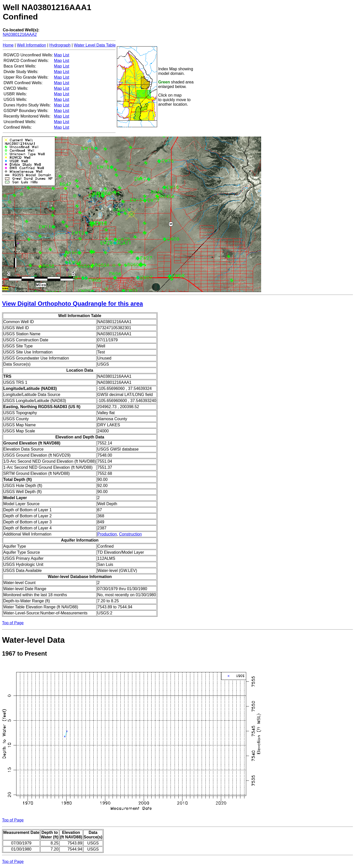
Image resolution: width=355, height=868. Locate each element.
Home (8, 45)
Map (58, 55)
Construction (130, 534)
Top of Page (13, 623)
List (66, 55)
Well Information (32, 45)
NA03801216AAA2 (20, 35)
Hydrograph (60, 45)
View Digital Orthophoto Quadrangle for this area (72, 304)
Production (107, 534)
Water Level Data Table (95, 45)
